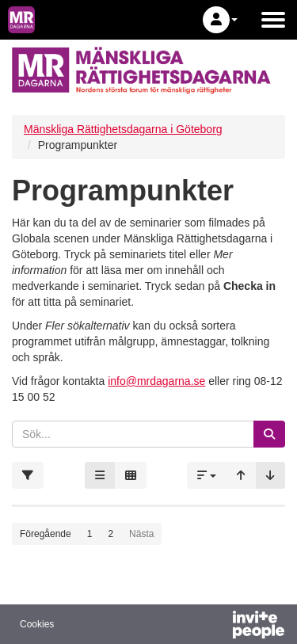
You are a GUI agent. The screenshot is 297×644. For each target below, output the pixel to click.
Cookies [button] (37, 624)
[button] (220, 20)
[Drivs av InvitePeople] (217, 627)
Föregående (46, 534)
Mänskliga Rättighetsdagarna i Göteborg (123, 129)
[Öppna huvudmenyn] (273, 20)
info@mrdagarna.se (156, 381)
